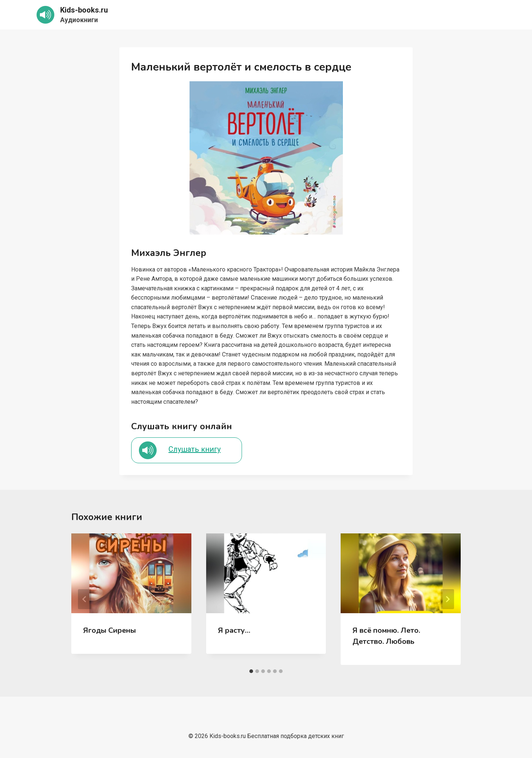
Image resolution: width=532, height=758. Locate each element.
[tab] (251, 671)
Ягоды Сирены (110, 630)
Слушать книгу (195, 449)
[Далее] (447, 599)
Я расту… (234, 630)
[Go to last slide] (85, 599)
